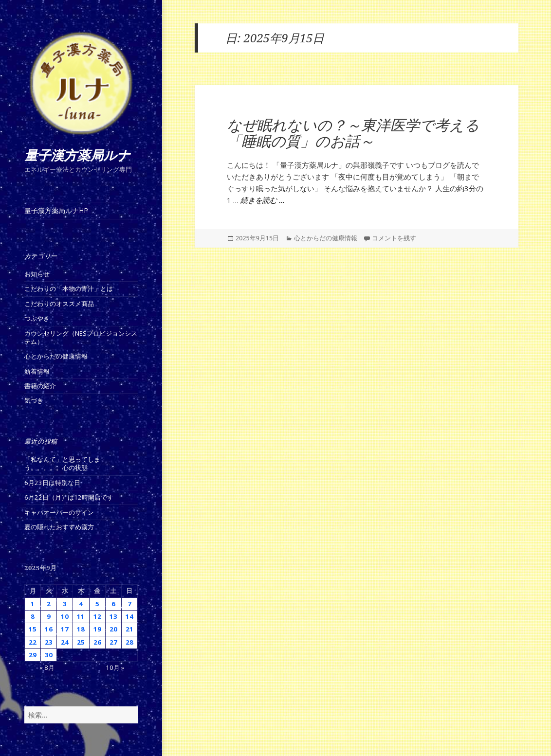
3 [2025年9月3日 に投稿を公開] (65, 604)
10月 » (115, 667)
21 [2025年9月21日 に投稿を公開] (129, 629)
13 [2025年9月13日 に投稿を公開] (113, 616)
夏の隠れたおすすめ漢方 (59, 527)
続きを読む (263, 200)
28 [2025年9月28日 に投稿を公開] (129, 642)
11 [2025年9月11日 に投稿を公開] (81, 616)
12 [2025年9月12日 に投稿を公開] (97, 616)
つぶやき (37, 318)
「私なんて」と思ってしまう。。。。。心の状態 (62, 463)
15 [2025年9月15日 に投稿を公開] (33, 629)
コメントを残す (394, 238)
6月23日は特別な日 (52, 483)
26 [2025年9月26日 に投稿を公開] (97, 642)
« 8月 (47, 667)
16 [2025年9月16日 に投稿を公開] (49, 629)
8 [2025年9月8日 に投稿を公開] (33, 616)
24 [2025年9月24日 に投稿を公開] (65, 642)
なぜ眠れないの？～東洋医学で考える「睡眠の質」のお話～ (353, 133)
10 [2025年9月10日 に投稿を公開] (65, 616)
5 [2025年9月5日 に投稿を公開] (97, 604)
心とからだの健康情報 (56, 356)
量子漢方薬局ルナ (77, 156)
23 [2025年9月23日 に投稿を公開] (49, 642)
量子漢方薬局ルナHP (56, 210)
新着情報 (37, 371)
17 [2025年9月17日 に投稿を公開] (65, 629)
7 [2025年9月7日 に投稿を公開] (129, 604)
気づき (34, 400)
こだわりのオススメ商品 (59, 304)
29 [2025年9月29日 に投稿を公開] (33, 655)
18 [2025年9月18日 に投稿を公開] (81, 629)
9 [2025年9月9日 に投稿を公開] (49, 616)
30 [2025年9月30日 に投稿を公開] (49, 655)
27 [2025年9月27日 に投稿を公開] (113, 642)
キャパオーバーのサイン (59, 512)
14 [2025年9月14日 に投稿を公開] (129, 616)
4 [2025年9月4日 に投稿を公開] (81, 604)
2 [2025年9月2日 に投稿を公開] (49, 604)
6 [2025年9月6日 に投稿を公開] (113, 604)
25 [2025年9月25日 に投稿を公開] (81, 642)
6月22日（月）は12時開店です (69, 497)
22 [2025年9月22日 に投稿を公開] (33, 642)
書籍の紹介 (40, 386)
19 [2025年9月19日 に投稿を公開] (97, 629)
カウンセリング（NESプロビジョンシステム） (81, 337)
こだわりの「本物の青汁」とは (69, 288)
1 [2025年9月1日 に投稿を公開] (33, 604)
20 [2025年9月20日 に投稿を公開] (113, 629)
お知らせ (37, 274)
